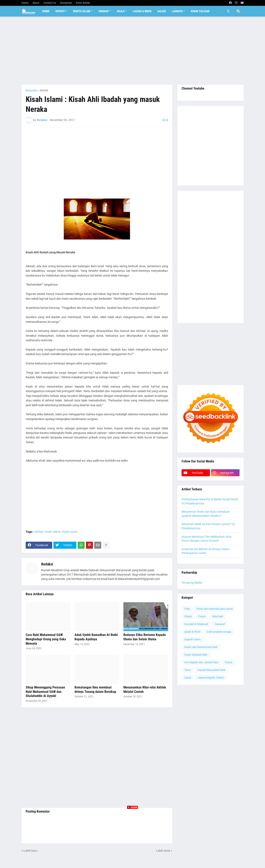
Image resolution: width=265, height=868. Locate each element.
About (36, 3)
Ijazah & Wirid (192, 632)
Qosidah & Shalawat (196, 624)
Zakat (188, 678)
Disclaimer (66, 3)
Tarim (188, 670)
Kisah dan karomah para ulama (215, 609)
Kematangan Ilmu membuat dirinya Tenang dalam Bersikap (95, 690)
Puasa (229, 662)
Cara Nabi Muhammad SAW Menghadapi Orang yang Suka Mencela (46, 639)
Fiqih (187, 609)
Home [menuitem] (46, 11)
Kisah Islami (52, 532)
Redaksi (47, 564)
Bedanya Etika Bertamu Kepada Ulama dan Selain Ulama (145, 637)
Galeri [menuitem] (162, 11)
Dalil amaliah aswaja (219, 632)
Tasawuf (220, 624)
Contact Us (50, 3)
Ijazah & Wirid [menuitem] (142, 11)
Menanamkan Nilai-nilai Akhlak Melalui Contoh (145, 690)
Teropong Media (192, 583)
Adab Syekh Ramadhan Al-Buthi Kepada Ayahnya (96, 637)
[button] (228, 11)
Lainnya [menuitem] (177, 11)
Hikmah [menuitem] (104, 11)
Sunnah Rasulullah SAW (212, 670)
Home (25, 3)
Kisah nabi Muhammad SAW (201, 647)
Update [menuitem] (60, 11)
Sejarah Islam (192, 639)
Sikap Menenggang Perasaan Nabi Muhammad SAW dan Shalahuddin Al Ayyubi (45, 692)
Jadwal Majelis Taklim (211, 678)
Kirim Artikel (83, 3)
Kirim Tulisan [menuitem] (200, 11)
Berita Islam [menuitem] (82, 11)
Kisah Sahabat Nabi (196, 655)
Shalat (188, 616)
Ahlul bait (218, 616)
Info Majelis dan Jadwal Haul (201, 662)
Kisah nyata (70, 532)
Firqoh (202, 616)
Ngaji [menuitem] (121, 11)
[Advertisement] (133, 51)
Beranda (31, 90)
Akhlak (44, 90)
